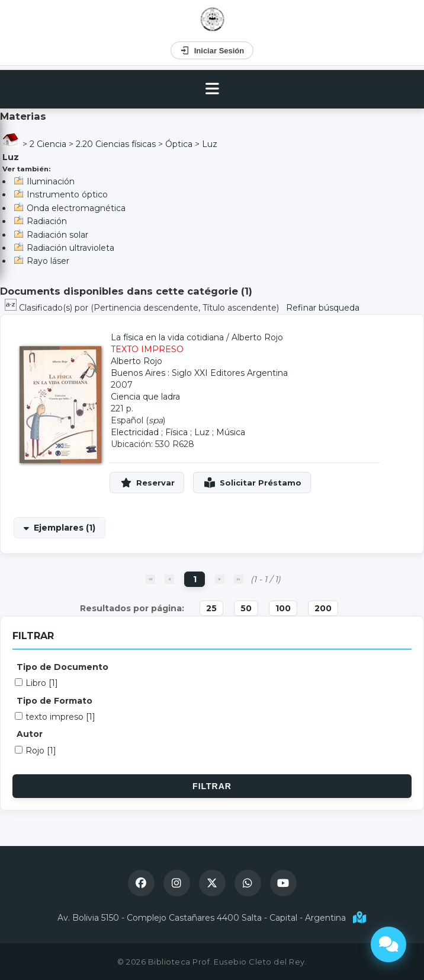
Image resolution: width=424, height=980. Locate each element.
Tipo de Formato (54, 701)
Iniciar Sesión (212, 50)
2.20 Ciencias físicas (116, 144)
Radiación (47, 221)
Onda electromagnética (76, 208)
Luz (210, 144)
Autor (30, 734)
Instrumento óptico (67, 194)
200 (323, 608)
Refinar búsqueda (323, 308)
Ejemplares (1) (65, 528)
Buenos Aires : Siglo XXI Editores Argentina (199, 373)
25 (211, 608)
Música (231, 432)
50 (246, 608)
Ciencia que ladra (145, 397)
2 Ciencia (48, 144)
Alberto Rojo (257, 337)
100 (283, 608)
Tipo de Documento (62, 667)
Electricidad (135, 432)
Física (176, 432)
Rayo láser (48, 261)
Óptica (179, 144)
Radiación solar (57, 235)
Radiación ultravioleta (70, 248)
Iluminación (51, 181)
